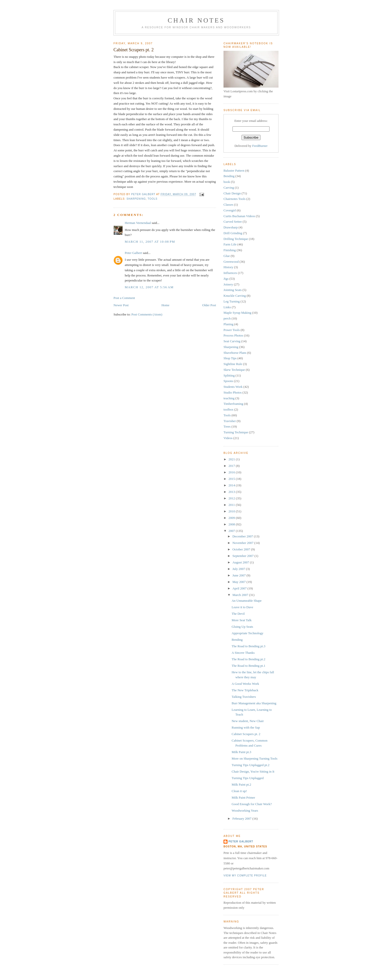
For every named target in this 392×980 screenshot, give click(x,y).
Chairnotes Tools (234, 199)
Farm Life (230, 244)
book (227, 182)
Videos (228, 438)
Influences (230, 273)
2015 (232, 479)
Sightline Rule (233, 364)
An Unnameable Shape (246, 601)
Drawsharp (231, 227)
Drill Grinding (233, 233)
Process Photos (233, 335)
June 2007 (239, 575)
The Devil (238, 614)
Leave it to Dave (242, 607)
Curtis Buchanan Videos (239, 216)
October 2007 (242, 549)
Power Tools (232, 330)
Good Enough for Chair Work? (251, 804)
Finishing (230, 250)
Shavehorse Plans (235, 353)
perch (227, 318)
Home (165, 305)
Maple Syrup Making (237, 313)
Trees (227, 426)
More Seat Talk (241, 620)
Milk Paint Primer (243, 797)
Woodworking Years (245, 810)
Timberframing (233, 404)
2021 (232, 459)
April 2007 (240, 588)
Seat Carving (232, 341)
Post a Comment (124, 298)
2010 (232, 511)
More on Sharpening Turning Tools (254, 758)
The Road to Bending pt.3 (248, 646)
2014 (232, 485)
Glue (227, 256)
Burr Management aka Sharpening (254, 703)
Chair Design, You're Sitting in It (253, 771)
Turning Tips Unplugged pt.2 (250, 765)
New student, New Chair (248, 721)
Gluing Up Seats (242, 627)
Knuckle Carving (235, 296)
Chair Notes (196, 20)
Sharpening (136, 199)
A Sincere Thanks (243, 653)
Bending (229, 176)
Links (227, 307)
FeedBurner (260, 146)
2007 (232, 531)
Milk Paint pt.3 (241, 752)
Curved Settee (233, 222)
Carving (229, 188)
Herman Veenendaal (138, 223)
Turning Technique (236, 432)
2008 (232, 524)
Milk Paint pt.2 (241, 784)
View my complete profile (245, 876)
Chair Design (232, 193)
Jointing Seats (233, 290)
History (228, 267)
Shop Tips (230, 358)
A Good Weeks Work (245, 684)
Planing (228, 324)
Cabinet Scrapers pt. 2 (246, 734)
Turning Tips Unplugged (247, 778)
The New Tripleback (245, 690)
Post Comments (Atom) (147, 314)
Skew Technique (234, 370)
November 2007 (243, 543)
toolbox (228, 409)
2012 (232, 498)
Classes (228, 205)
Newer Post (121, 305)
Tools (153, 199)
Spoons (228, 381)
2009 (232, 518)
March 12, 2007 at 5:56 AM (149, 287)
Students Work (233, 387)
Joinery (228, 284)
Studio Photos (233, 392)
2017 (232, 466)
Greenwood (231, 262)
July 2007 (239, 569)
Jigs (226, 279)
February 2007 (242, 819)
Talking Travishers (244, 697)
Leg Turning (232, 301)
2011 (232, 505)
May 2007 (239, 582)
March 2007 (241, 595)
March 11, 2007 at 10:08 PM (150, 242)
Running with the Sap (246, 727)
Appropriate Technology (247, 633)
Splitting (229, 375)
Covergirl (230, 210)
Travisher (230, 421)
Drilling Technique (236, 239)
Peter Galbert (133, 253)
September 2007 (243, 556)
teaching (229, 398)
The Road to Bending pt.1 (248, 666)
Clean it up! (239, 791)
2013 (232, 492)
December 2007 (243, 536)
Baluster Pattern (234, 171)
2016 (232, 472)
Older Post (209, 305)
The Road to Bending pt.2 (248, 659)
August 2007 (241, 562)
